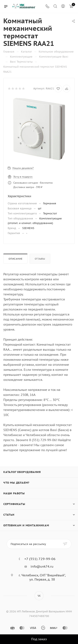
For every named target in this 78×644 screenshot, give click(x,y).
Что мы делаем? (16, 483)
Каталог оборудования (22, 472)
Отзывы (40, 259)
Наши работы (14, 493)
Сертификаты (14, 504)
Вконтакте (39, 596)
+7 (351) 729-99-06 (40, 559)
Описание (15, 259)
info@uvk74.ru (42, 566)
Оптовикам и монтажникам (26, 525)
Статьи (9, 515)
